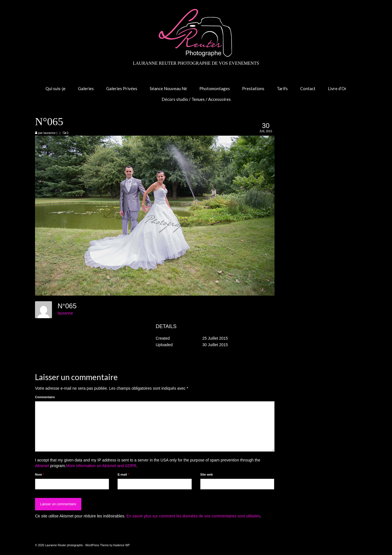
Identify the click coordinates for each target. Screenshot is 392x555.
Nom (40, 474)
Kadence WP (121, 545)
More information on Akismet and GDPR (101, 466)
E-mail (123, 474)
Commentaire (45, 397)
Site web (207, 474)
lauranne (50, 133)
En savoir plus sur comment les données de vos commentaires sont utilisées (193, 516)
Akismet (42, 466)
